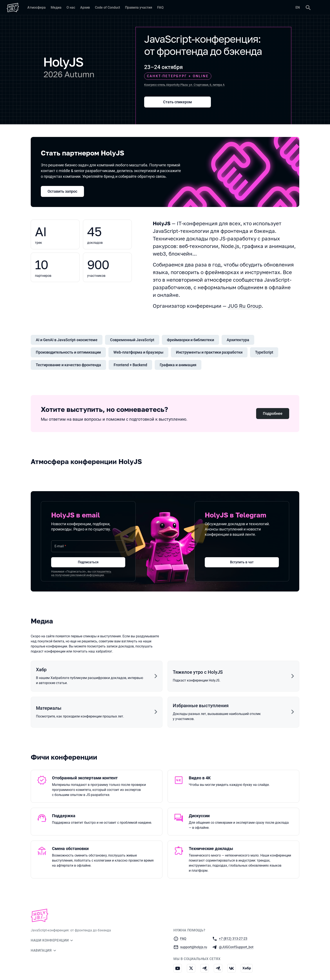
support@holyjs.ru (194, 947)
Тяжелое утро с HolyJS (198, 672)
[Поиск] (308, 8)
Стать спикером (178, 102)
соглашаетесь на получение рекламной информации (81, 573)
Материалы (49, 708)
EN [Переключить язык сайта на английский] (298, 7)
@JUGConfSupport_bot (236, 947)
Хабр (41, 670)
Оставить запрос (62, 191)
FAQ (183, 939)
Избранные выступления (201, 706)
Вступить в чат (242, 562)
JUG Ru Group (245, 306)
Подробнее (273, 413)
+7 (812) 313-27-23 (233, 938)
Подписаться (88, 562)
